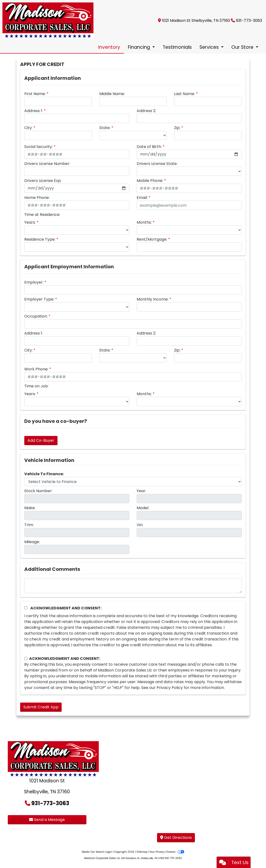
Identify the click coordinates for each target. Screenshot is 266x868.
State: (105, 128)
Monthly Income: (153, 299)
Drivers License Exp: (43, 181)
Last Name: (184, 94)
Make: (30, 508)
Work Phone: (36, 369)
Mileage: (32, 542)
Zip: (177, 128)
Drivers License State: (157, 164)
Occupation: (36, 316)
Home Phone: (37, 198)
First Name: (35, 94)
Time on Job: (36, 386)
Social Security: (38, 147)
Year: (141, 491)
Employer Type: (39, 299)
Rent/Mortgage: (152, 239)
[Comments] (133, 586)
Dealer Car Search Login (97, 852)
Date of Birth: (149, 147)
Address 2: (146, 111)
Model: (143, 508)
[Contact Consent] (26, 659)
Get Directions (176, 838)
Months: (144, 222)
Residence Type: (40, 239)
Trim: (29, 525)
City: (28, 128)
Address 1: (33, 111)
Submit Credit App (41, 707)
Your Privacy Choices (167, 852)
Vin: (140, 525)
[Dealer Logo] (48, 20)
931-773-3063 (249, 20)
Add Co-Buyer (41, 440)
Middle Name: (112, 94)
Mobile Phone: (150, 181)
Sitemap (142, 852)
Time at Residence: (42, 215)
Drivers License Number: (47, 164)
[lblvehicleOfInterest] (133, 482)
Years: (30, 222)
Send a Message (47, 820)
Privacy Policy (170, 688)
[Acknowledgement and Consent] (26, 608)
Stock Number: (38, 491)
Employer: (34, 282)
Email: (142, 198)
